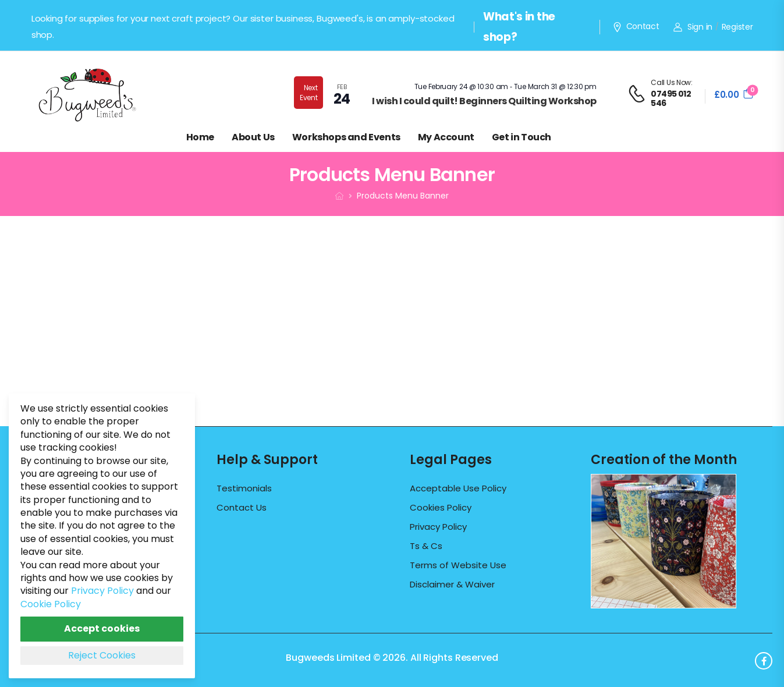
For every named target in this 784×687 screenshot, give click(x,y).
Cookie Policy (51, 604)
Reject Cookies (102, 655)
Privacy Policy (438, 527)
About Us (253, 137)
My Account (446, 137)
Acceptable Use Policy (458, 488)
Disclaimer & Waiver (452, 585)
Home (200, 137)
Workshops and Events (346, 137)
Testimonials (244, 488)
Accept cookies (102, 628)
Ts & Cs (426, 546)
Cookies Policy (441, 508)
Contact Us (242, 508)
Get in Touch (522, 137)
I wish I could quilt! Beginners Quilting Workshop (484, 101)
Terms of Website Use (458, 565)
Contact (636, 27)
